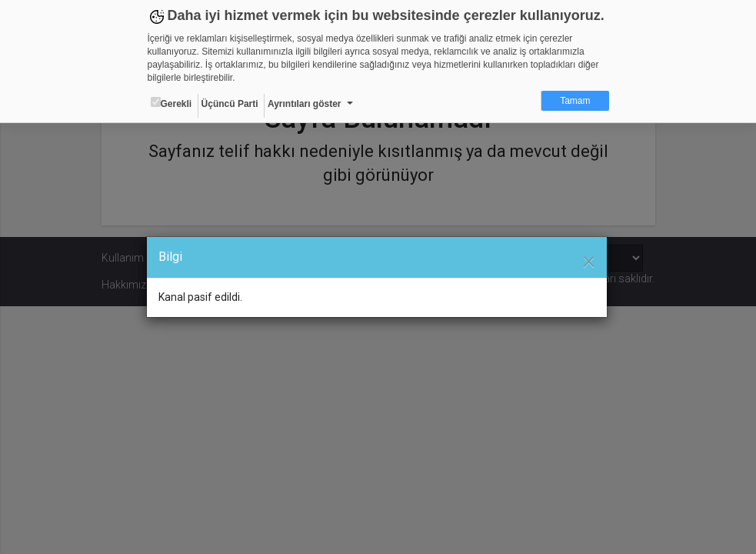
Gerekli (172, 103)
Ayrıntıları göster (305, 104)
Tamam (575, 101)
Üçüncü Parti (230, 104)
